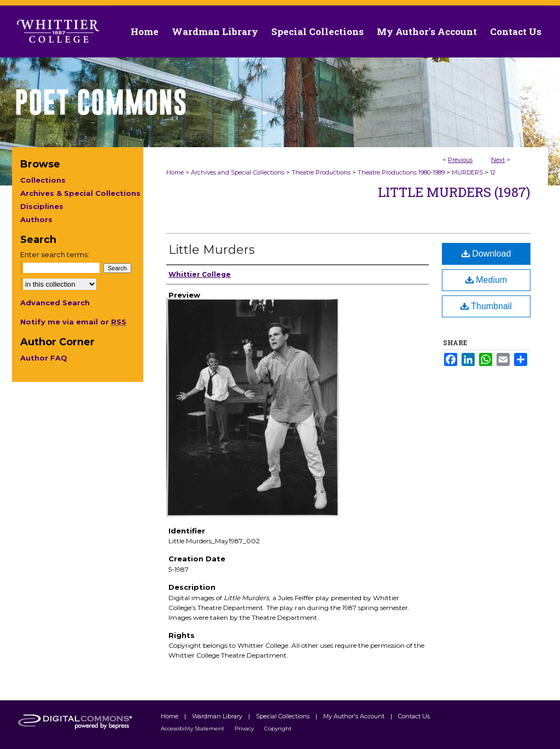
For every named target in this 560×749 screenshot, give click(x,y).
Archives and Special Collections (238, 172)
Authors (36, 219)
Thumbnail (486, 306)
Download (486, 254)
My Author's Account (355, 716)
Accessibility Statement (193, 728)
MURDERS (467, 172)
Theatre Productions (321, 172)
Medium (486, 280)
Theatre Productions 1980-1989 (401, 172)
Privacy (245, 728)
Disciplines (42, 206)
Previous (460, 160)
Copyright (278, 728)
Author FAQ (44, 358)
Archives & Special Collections (80, 193)
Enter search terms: (55, 254)
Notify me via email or (73, 322)
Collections (43, 180)
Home (175, 172)
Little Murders (212, 250)
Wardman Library (218, 716)
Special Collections (284, 716)
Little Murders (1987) (454, 192)
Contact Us (516, 31)
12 (493, 172)
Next (498, 160)
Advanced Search (55, 303)
